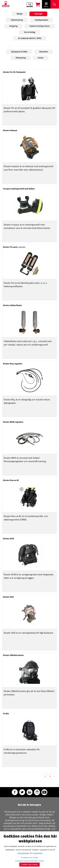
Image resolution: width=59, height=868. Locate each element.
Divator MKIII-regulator (13, 422)
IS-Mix (6, 713)
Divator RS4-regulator (13, 364)
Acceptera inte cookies (29, 858)
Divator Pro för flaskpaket (14, 72)
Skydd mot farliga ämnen (40, 26)
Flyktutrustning (17, 20)
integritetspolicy (24, 853)
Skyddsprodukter (41, 20)
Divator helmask (10, 130)
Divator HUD (8, 597)
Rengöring (13, 26)
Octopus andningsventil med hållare (19, 189)
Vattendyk (38, 14)
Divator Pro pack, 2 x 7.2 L (14, 247)
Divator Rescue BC (11, 480)
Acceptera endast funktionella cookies (29, 861)
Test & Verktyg (29, 32)
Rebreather (44, 52)
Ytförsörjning (21, 58)
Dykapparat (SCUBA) (19, 52)
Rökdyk (20, 14)
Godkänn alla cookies (29, 865)
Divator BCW (8, 539)
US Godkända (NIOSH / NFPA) (30, 38)
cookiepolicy (38, 853)
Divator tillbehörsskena (13, 655)
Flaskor (41, 58)
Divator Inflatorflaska (12, 305)
